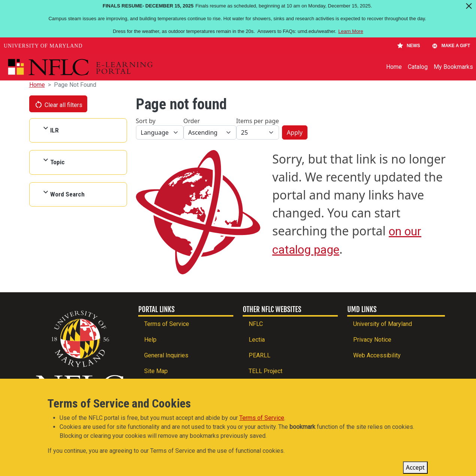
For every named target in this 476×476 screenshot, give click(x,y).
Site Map (156, 371)
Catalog (418, 67)
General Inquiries (166, 355)
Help (150, 340)
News (409, 46)
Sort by (146, 121)
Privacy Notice (372, 340)
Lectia (257, 340)
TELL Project (266, 371)
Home (394, 67)
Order (192, 121)
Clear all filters (58, 104)
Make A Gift (451, 46)
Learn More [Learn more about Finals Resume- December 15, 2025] (351, 31)
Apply (295, 132)
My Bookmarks (453, 67)
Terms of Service (167, 324)
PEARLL (260, 355)
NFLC (256, 324)
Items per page (258, 121)
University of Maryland (43, 46)
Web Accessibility (377, 355)
